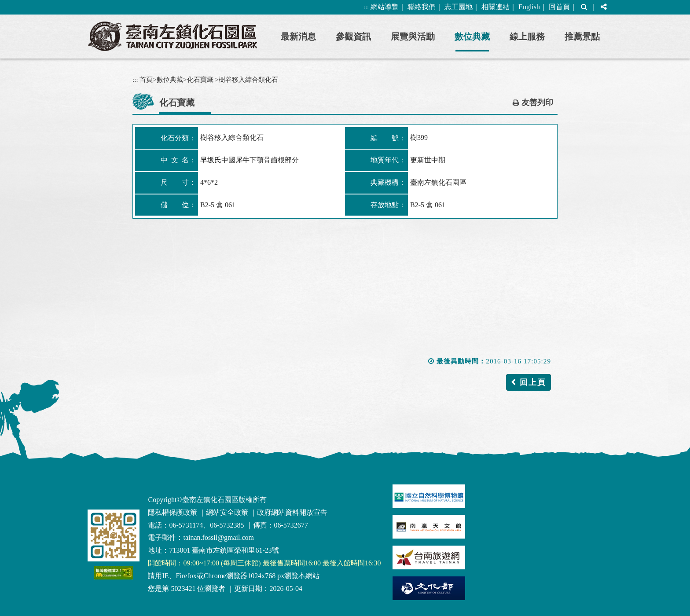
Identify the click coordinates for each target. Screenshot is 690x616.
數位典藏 (472, 37)
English (529, 7)
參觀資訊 (353, 37)
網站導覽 (385, 7)
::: (366, 7)
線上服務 (527, 37)
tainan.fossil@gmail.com (218, 537)
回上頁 (533, 382)
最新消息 (298, 37)
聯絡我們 (422, 7)
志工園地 (459, 7)
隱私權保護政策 (172, 512)
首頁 (146, 79)
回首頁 (559, 7)
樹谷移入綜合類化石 (248, 79)
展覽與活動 (413, 37)
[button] (584, 7)
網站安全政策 (227, 512)
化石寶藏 (200, 79)
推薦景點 (582, 37)
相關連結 (495, 7)
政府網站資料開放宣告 (292, 512)
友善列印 (537, 103)
